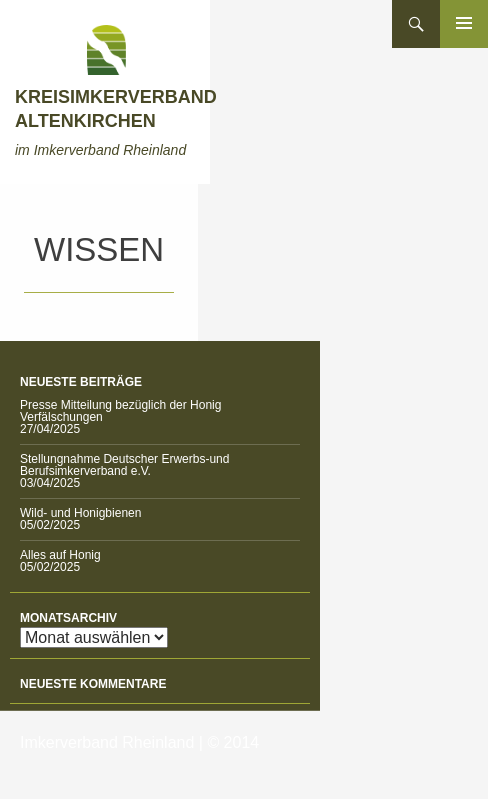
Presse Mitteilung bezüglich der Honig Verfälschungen (120, 411)
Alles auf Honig (60, 555)
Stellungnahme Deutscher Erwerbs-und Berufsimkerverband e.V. (124, 465)
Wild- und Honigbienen (80, 513)
